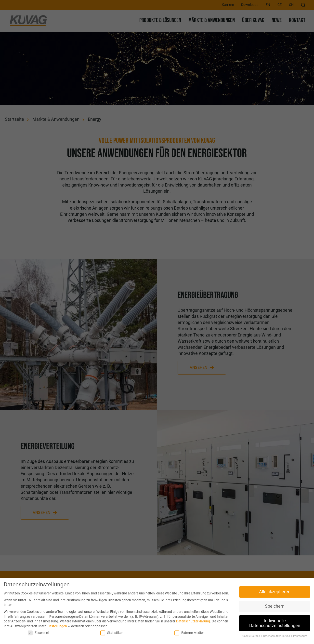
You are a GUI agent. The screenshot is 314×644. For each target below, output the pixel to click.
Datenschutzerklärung (193, 621)
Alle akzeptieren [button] (275, 592)
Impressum (300, 636)
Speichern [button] (275, 606)
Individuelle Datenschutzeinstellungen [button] (275, 623)
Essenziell (39, 633)
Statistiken (112, 633)
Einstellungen (57, 626)
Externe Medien (190, 633)
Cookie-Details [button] (252, 636)
